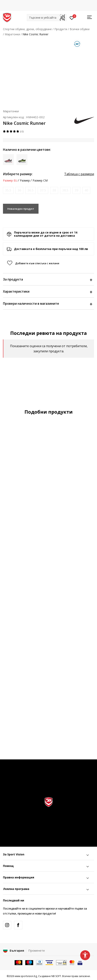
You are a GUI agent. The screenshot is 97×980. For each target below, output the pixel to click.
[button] (47, 18)
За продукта (48, 279)
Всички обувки (80, 29)
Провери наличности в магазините (48, 304)
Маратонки (12, 34)
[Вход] (72, 18)
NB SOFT (56, 976)
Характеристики (48, 291)
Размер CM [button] (40, 181)
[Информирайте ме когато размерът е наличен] (8, 190)
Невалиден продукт (21, 209)
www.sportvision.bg (26, 976)
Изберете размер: (18, 174)
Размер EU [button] (10, 181)
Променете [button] (37, 950)
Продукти (61, 29)
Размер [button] (25, 181)
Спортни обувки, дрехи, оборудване (27, 29)
